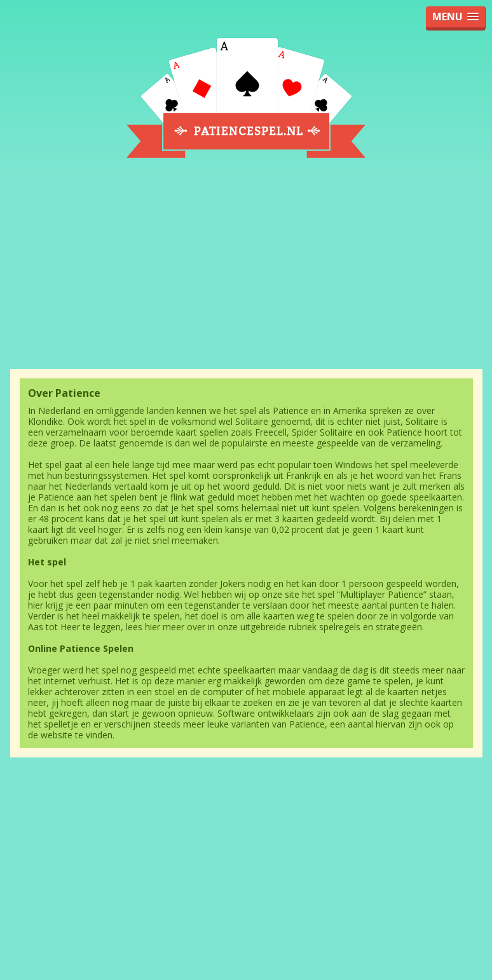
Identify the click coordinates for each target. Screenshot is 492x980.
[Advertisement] (246, 272)
